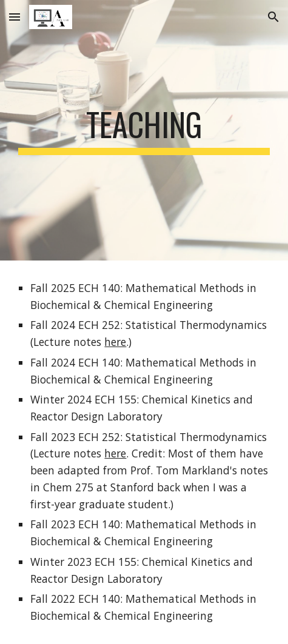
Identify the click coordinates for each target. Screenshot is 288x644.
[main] (144, 130)
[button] (15, 17)
